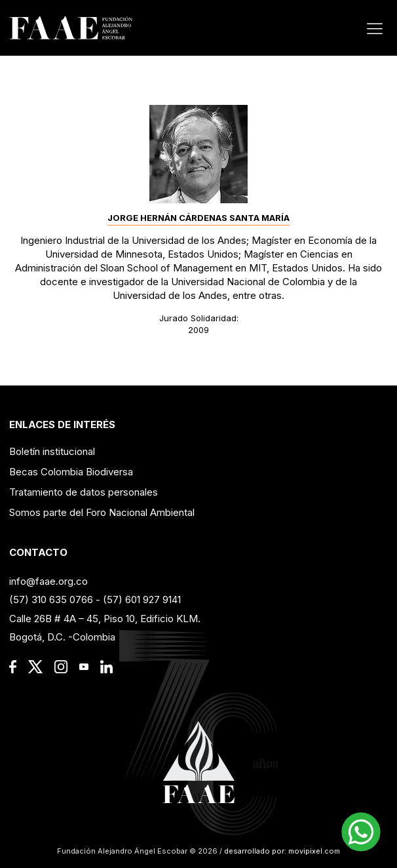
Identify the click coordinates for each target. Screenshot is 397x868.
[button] (361, 832)
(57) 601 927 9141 (142, 600)
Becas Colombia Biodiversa (71, 472)
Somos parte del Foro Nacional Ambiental (102, 512)
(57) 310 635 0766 (51, 600)
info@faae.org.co (48, 581)
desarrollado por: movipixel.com (281, 851)
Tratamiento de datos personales (84, 492)
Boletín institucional (52, 451)
